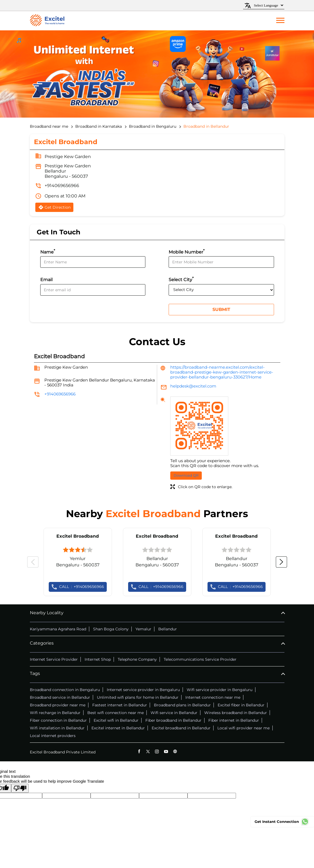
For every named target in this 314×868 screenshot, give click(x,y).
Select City (181, 279)
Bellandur (168, 629)
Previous (33, 562)
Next (281, 562)
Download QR (186, 475)
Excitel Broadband (78, 536)
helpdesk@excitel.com (193, 386)
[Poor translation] (20, 788)
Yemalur (143, 629)
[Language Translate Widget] (268, 5)
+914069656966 (62, 186)
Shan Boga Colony (111, 629)
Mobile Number (187, 251)
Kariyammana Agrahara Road (58, 629)
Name (48, 251)
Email (46, 280)
